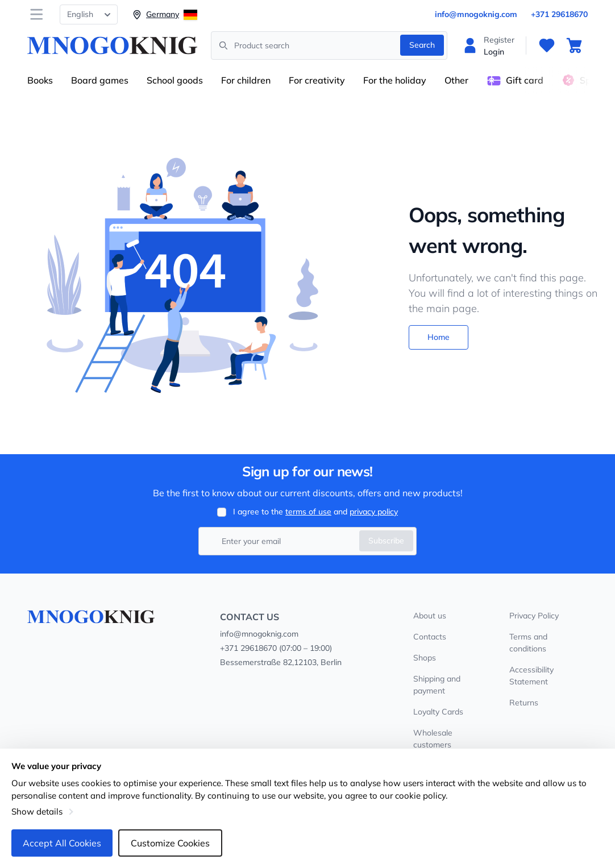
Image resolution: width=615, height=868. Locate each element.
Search (422, 45)
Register (499, 40)
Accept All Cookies (62, 843)
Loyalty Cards (438, 712)
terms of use (308, 512)
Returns (524, 703)
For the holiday (395, 80)
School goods (175, 80)
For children (246, 80)
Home (439, 337)
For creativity (317, 80)
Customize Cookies (170, 843)
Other (456, 80)
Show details (37, 811)
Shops (425, 658)
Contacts (430, 637)
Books (40, 80)
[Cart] (574, 45)
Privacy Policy (534, 616)
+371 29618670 (559, 14)
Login (494, 52)
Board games (100, 80)
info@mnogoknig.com (476, 14)
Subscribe (386, 541)
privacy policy (374, 512)
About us (430, 616)
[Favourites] (547, 45)
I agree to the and (315, 512)
